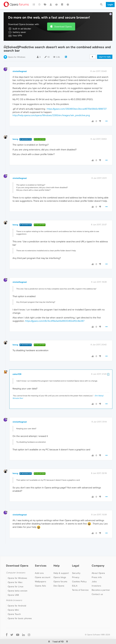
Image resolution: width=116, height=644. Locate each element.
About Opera (98, 564)
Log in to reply (105, 48)
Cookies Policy (79, 572)
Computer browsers (16, 563)
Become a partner (101, 581)
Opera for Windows (17, 48)
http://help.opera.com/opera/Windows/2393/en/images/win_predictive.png (51, 106)
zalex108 (17, 365)
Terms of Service (80, 581)
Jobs (94, 572)
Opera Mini (13, 601)
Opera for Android (17, 596)
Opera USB (13, 586)
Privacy (76, 568)
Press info (97, 568)
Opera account (43, 568)
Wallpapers (40, 572)
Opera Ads (40, 577)
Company (98, 556)
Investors (96, 577)
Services (41, 556)
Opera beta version (18, 582)
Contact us (97, 585)
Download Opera (63, 17)
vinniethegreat (20, 62)
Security (76, 564)
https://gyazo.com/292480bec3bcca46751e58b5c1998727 (77, 100)
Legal (76, 556)
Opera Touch (14, 605)
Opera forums (60, 572)
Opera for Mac (15, 573)
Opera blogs (60, 568)
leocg (15, 130)
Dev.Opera (59, 577)
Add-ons (39, 564)
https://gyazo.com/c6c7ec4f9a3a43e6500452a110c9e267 (55, 312)
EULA (75, 577)
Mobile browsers (14, 591)
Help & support (61, 564)
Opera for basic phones (20, 609)
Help (56, 556)
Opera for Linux (16, 577)
